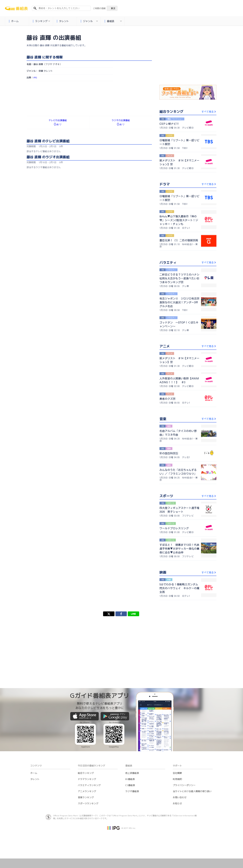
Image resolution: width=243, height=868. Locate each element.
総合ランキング (86, 773)
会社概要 (177, 773)
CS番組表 (130, 785)
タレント (63, 21)
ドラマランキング (87, 779)
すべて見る (209, 112)
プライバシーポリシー (184, 785)
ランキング (41, 21)
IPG (35, 77)
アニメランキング (87, 791)
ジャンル (89, 21)
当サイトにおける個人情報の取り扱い (192, 791)
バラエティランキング (89, 785)
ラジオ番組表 (132, 791)
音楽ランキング (86, 797)
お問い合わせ (180, 797)
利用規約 (177, 779)
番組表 (113, 21)
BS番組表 (130, 779)
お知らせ (177, 803)
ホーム (14, 21)
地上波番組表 (132, 773)
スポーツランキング (88, 803)
